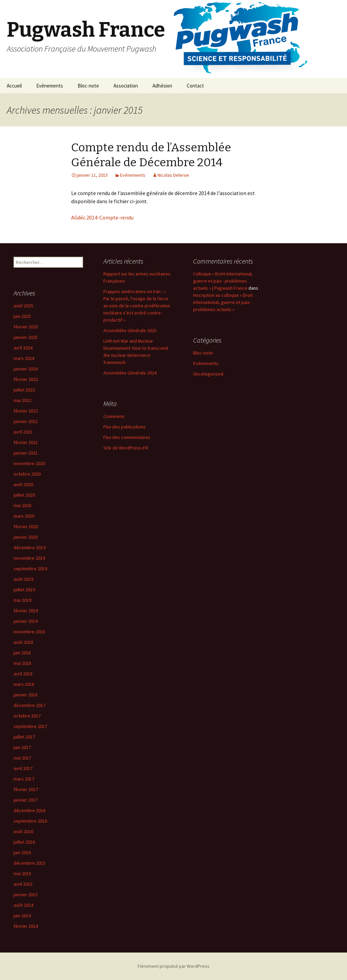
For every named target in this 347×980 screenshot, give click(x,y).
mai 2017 (22, 758)
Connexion (114, 416)
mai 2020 (22, 505)
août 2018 (23, 642)
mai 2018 (22, 663)
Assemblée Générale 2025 (130, 330)
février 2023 (26, 379)
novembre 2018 (29, 632)
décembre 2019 (29, 547)
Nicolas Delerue (173, 175)
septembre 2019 (30, 569)
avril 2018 (23, 674)
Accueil (14, 86)
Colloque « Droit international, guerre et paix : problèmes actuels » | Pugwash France (223, 281)
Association (126, 86)
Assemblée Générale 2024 (130, 373)
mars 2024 (24, 358)
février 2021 (26, 442)
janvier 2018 (26, 695)
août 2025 (23, 306)
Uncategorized (208, 374)
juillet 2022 (24, 390)
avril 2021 (23, 432)
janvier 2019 (26, 621)
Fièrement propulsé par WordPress (173, 966)
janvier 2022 (26, 421)
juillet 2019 (24, 590)
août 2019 (23, 579)
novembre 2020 (29, 463)
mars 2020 (24, 516)
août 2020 (23, 484)
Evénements (50, 86)
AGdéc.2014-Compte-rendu (102, 217)
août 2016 (23, 831)
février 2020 (26, 526)
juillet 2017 (24, 737)
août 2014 (23, 905)
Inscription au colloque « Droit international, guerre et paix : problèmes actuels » (223, 302)
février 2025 (26, 327)
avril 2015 (23, 884)
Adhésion (162, 86)
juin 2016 (22, 852)
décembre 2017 (29, 705)
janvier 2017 (26, 800)
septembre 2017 (30, 726)
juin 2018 (22, 653)
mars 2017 (24, 779)
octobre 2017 (27, 716)
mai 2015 (22, 873)
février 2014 (26, 926)
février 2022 (26, 411)
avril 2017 (23, 768)
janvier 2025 (26, 337)
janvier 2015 (26, 895)
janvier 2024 (26, 369)
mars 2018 (24, 684)
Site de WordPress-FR (126, 448)
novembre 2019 (29, 558)
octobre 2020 (27, 474)
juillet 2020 (24, 495)
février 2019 (26, 611)
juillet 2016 (24, 842)
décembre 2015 (29, 863)
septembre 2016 (30, 821)
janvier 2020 (26, 537)
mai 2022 (22, 400)
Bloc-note (88, 86)
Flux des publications (125, 427)
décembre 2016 (29, 810)
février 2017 (26, 789)
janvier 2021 (26, 453)
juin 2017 (22, 747)
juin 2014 (22, 916)
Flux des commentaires (127, 437)
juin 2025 (22, 316)
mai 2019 (22, 600)
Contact (195, 86)
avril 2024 (23, 348)
